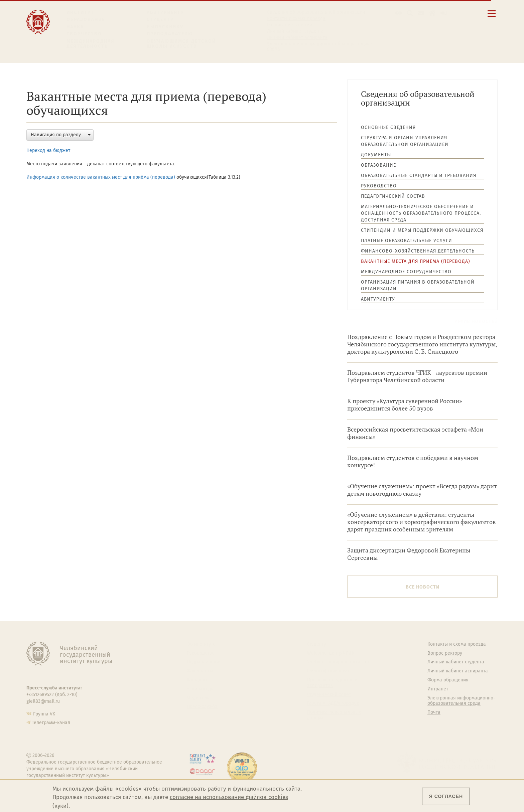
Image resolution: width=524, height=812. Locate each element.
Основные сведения (388, 127)
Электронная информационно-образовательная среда (320, 46)
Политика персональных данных (334, 715)
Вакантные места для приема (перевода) (416, 261)
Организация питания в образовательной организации (418, 285)
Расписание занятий (290, 25)
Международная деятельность (91, 44)
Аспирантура (201, 689)
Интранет (438, 689)
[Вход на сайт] (444, 13)
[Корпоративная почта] (421, 13)
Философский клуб (328, 671)
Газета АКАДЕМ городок (333, 703)
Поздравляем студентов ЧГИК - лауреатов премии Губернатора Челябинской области (417, 376)
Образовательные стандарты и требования (419, 176)
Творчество (84, 34)
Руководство (379, 186)
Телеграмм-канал (51, 723)
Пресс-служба (202, 707)
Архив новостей (476, 321)
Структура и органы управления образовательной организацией (405, 141)
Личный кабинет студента (295, 31)
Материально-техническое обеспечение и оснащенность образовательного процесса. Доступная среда (421, 213)
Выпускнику (165, 27)
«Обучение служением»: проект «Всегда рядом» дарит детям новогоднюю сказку (422, 490)
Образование (86, 20)
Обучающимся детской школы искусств (181, 44)
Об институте (201, 644)
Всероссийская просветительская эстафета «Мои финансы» (415, 433)
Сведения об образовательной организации (316, 12)
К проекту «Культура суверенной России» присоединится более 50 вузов (405, 405)
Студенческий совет (329, 695)
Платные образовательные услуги (407, 241)
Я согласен (446, 796)
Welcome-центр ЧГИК (331, 653)
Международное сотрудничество (406, 272)
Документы (376, 155)
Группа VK (44, 714)
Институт (80, 13)
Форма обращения (448, 680)
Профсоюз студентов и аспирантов (332, 683)
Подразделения (204, 662)
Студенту (160, 20)
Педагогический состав (393, 196)
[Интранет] (432, 13)
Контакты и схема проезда (296, 19)
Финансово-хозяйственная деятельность (418, 251)
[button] (399, 13)
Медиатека (199, 698)
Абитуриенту (165, 13)
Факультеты (200, 671)
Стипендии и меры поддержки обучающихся (422, 230)
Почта (434, 712)
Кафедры (197, 680)
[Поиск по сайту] (410, 13)
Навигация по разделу (56, 135)
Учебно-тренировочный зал (338, 662)
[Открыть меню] (492, 17)
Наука (75, 27)
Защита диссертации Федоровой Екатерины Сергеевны (409, 554)
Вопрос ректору (445, 653)
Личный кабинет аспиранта (297, 38)
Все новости (423, 587)
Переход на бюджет (48, 150)
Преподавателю (170, 34)
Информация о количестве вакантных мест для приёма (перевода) (101, 177)
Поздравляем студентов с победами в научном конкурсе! (413, 461)
